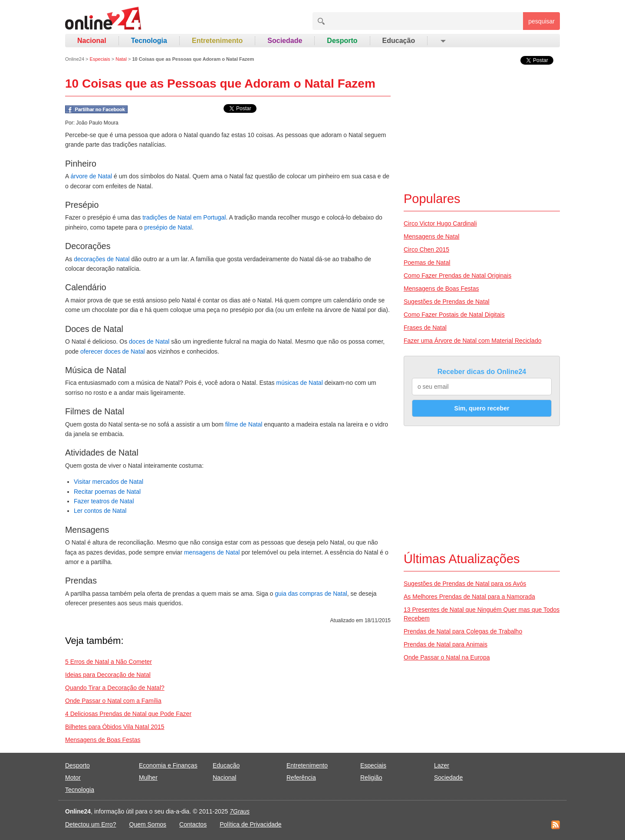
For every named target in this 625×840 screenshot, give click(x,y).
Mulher (148, 778)
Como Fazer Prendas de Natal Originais (457, 276)
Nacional (92, 41)
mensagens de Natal (212, 552)
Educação (399, 41)
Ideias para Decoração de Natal (108, 675)
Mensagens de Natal (431, 236)
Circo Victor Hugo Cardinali (440, 223)
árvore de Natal (91, 176)
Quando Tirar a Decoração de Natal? (115, 688)
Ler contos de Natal (100, 511)
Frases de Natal (425, 328)
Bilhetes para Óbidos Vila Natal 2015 (115, 727)
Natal (121, 59)
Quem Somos (148, 824)
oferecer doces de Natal (113, 351)
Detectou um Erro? (91, 824)
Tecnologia (149, 41)
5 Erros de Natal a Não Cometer (109, 662)
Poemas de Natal (427, 262)
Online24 (75, 59)
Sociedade (285, 41)
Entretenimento (217, 41)
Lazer (442, 765)
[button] (442, 41)
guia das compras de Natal (311, 594)
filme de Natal (244, 424)
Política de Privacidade (250, 824)
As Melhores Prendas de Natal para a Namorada (469, 597)
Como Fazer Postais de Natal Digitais (454, 315)
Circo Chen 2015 (426, 249)
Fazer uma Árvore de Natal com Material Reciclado (472, 341)
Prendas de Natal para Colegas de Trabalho (463, 631)
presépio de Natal (168, 227)
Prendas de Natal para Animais (446, 644)
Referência (301, 778)
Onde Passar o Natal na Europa (447, 657)
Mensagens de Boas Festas (103, 740)
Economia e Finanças (168, 765)
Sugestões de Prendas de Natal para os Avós (465, 584)
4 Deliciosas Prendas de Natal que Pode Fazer (128, 714)
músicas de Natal (299, 383)
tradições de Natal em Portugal (184, 217)
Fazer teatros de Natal (104, 501)
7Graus (240, 811)
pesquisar (541, 21)
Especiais (100, 59)
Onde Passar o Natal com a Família (113, 701)
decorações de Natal (102, 259)
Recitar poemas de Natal (107, 492)
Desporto (342, 41)
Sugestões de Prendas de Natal (447, 302)
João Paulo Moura (97, 123)
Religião (371, 778)
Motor (73, 778)
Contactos (193, 824)
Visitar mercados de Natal (109, 482)
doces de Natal (149, 341)
